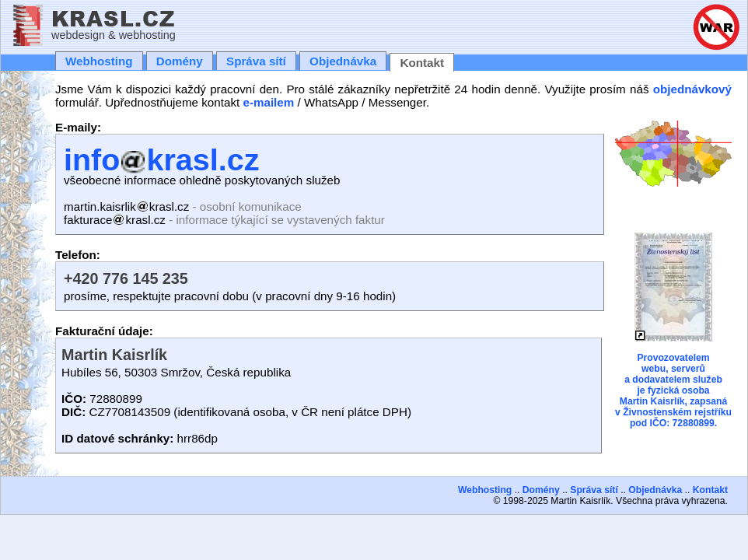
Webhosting (99, 61)
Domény (180, 61)
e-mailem (268, 102)
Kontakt (422, 63)
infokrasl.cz (161, 159)
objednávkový (692, 89)
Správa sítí (256, 61)
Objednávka (343, 61)
